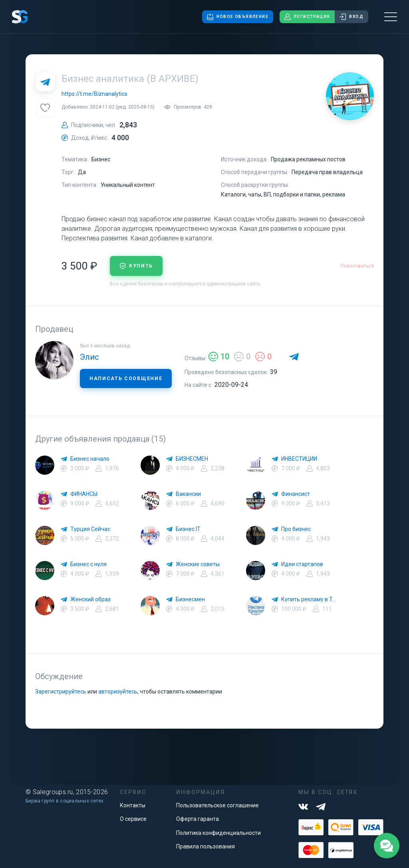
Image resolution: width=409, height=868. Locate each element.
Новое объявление (238, 17)
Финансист (296, 494)
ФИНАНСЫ (84, 494)
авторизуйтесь (118, 692)
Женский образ (90, 599)
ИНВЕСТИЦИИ (299, 459)
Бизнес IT (188, 529)
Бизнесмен (190, 599)
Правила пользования (205, 846)
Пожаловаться (357, 266)
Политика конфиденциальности (218, 833)
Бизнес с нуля (88, 564)
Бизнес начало (90, 459)
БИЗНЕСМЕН (192, 459)
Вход (351, 17)
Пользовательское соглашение (217, 805)
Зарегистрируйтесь (61, 692)
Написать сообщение (126, 379)
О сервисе (133, 819)
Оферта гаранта (198, 819)
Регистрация (307, 17)
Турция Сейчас (90, 529)
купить (136, 266)
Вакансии (188, 494)
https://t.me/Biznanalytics (94, 94)
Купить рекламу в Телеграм (310, 599)
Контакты (133, 805)
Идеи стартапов (302, 564)
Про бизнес (296, 529)
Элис (89, 357)
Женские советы (198, 564)
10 (219, 357)
